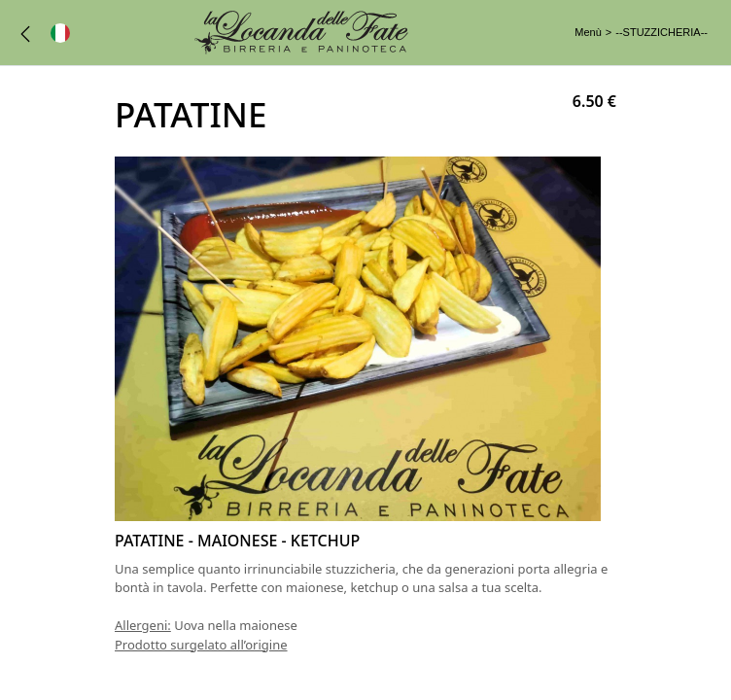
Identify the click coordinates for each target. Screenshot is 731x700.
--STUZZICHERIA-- (661, 32)
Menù (588, 32)
